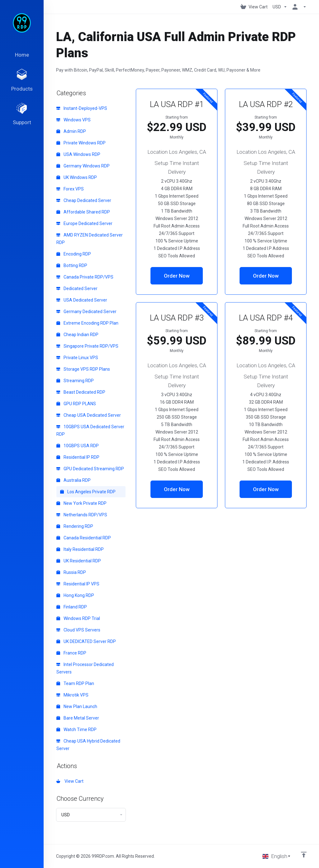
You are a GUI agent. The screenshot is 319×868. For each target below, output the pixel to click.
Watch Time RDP (76, 730)
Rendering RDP (75, 526)
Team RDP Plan (75, 683)
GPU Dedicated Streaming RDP (90, 469)
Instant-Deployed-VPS (82, 108)
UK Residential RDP (79, 561)
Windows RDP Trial (78, 618)
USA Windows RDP (78, 154)
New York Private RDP (81, 503)
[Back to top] (304, 855)
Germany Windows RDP (83, 166)
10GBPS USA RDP (78, 446)
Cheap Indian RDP (77, 335)
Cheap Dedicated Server (84, 200)
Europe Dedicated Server (84, 223)
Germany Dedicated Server (86, 312)
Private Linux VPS (77, 358)
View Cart (70, 781)
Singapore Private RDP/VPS (87, 346)
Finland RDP (72, 607)
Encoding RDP (74, 254)
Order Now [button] (177, 276)
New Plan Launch (77, 706)
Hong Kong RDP (75, 595)
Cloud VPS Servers (78, 630)
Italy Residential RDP (80, 549)
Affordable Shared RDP (83, 212)
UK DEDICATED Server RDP (86, 641)
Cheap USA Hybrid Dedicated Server (88, 745)
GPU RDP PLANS (76, 404)
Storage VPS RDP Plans (83, 369)
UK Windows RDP (77, 177)
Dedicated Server (77, 289)
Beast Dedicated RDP (81, 392)
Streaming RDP (75, 381)
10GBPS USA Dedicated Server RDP (90, 430)
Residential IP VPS (78, 584)
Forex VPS (70, 189)
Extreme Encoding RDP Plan (87, 323)
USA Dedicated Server (82, 300)
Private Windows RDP (81, 143)
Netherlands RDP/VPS (82, 515)
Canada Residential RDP (84, 538)
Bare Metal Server (78, 718)
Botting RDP (72, 265)
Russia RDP (71, 572)
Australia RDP (74, 480)
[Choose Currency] (280, 7)
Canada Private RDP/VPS (85, 277)
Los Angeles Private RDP (88, 492)
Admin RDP (71, 131)
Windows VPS (74, 120)
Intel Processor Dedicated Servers (85, 668)
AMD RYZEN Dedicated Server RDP (90, 239)
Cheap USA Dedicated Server (89, 415)
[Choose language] (277, 856)
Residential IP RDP (78, 457)
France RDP (71, 653)
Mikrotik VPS (72, 695)
